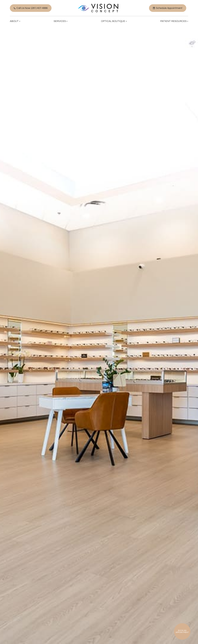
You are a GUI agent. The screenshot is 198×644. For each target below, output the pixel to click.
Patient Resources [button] (174, 21)
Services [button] (61, 21)
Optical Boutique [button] (114, 21)
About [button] (15, 21)
